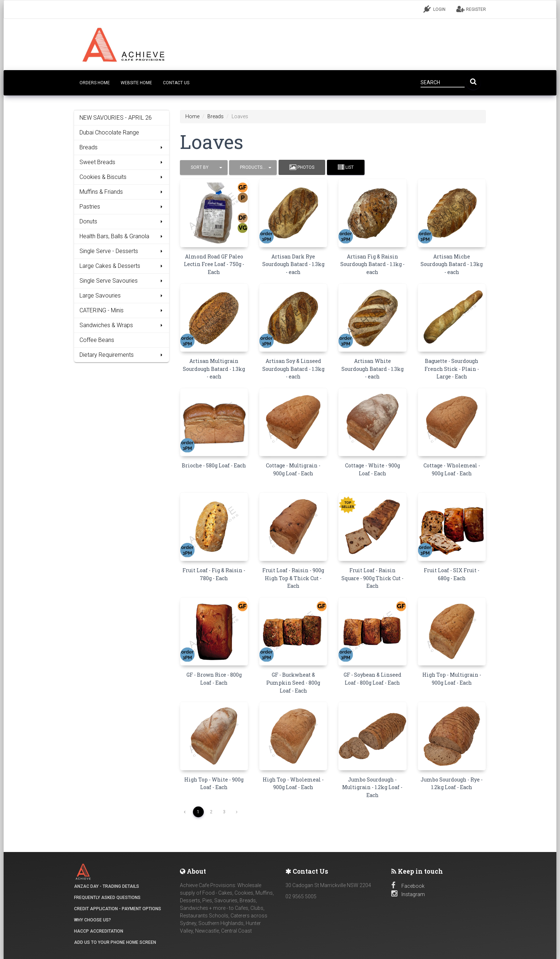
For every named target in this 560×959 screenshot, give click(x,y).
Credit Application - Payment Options (118, 909)
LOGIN (434, 9)
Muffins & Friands (122, 192)
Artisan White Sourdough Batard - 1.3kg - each (372, 369)
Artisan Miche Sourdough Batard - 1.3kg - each (452, 264)
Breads (122, 147)
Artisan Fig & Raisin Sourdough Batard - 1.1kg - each (372, 264)
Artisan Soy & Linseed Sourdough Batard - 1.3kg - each (293, 369)
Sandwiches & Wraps (122, 325)
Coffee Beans (97, 340)
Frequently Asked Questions (107, 898)
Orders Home (95, 83)
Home (192, 116)
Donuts (122, 221)
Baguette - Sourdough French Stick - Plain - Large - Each (452, 369)
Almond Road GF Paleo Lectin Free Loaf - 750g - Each (214, 264)
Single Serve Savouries (122, 281)
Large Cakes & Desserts (122, 266)
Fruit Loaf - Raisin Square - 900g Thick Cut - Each (372, 578)
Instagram (408, 894)
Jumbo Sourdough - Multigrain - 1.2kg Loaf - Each (372, 787)
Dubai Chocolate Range (109, 132)
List (346, 167)
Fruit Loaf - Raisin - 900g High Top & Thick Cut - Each (293, 578)
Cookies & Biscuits (122, 177)
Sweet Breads (122, 162)
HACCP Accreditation (99, 931)
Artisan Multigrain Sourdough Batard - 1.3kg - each (214, 369)
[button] (204, 168)
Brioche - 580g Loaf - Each (214, 465)
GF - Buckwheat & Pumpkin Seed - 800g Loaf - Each (293, 682)
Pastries (122, 207)
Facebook (408, 886)
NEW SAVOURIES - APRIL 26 (116, 118)
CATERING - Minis (122, 310)
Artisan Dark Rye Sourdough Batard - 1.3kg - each (293, 264)
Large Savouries (122, 296)
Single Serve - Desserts (122, 251)
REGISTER (471, 9)
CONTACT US (176, 83)
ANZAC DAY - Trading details (107, 886)
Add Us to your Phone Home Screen (115, 942)
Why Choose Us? (92, 920)
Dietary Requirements (122, 355)
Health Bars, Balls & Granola (122, 236)
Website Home (136, 83)
